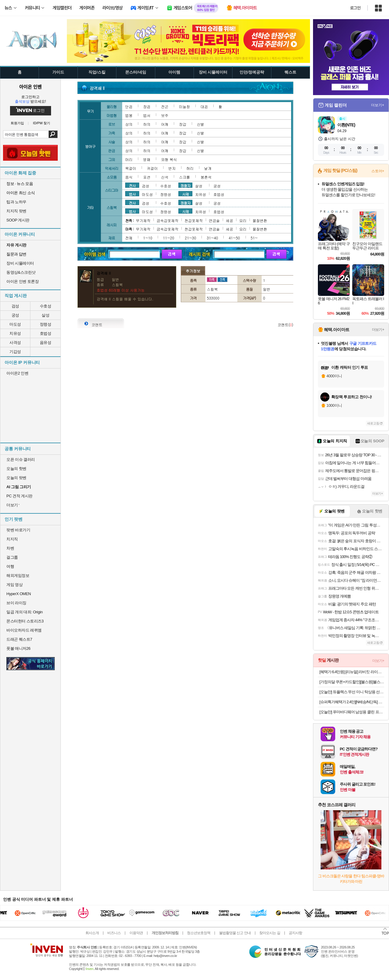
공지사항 (295, 933)
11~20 (169, 238)
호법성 (46, 333)
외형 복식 (169, 159)
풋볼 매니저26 (18, 648)
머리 (129, 159)
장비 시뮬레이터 (20, 263)
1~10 (148, 238)
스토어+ (378, 171)
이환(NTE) (346, 125)
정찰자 (186, 185)
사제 (185, 194)
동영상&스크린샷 (21, 272)
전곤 (165, 106)
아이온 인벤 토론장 (22, 281)
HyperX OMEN (19, 594)
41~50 (234, 238)
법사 (132, 194)
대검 (204, 106)
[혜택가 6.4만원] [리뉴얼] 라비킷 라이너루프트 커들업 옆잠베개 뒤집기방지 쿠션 (352, 672)
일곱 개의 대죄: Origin (24, 612)
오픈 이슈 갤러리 (21, 459)
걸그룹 (12, 557)
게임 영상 (14, 585)
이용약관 (136, 933)
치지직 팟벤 (16, 211)
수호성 (46, 306)
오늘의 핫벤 (16, 469)
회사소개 (92, 933)
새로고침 (373, 423)
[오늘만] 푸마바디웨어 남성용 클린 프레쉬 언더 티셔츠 (352, 712)
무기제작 (143, 220)
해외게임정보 (18, 576)
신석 (165, 177)
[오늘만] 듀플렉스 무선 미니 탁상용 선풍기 (352, 692)
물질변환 (260, 220)
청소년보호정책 (199, 933)
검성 (15, 306)
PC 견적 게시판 (19, 496)
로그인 (355, 8)
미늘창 (184, 106)
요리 (243, 220)
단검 (129, 106)
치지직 (12, 539)
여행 (10, 566)
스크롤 (184, 177)
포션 (147, 177)
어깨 (165, 124)
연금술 (214, 220)
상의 (129, 124)
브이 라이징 (16, 603)
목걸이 (131, 168)
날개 (208, 168)
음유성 (46, 343)
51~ (254, 238)
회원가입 (17, 123)
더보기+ (378, 105)
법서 (147, 115)
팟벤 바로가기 (18, 530)
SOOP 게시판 (18, 220)
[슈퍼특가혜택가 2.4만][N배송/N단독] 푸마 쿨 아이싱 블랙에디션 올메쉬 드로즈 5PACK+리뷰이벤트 (352, 702)
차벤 (10, 548)
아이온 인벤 (30, 87)
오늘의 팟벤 (16, 478)
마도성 (15, 324)
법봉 (129, 115)
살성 (45, 315)
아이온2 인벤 (17, 373)
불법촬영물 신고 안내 (235, 933)
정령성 (46, 324)
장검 (147, 106)
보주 (165, 115)
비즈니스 (114, 933)
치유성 (15, 333)
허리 (190, 168)
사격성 (15, 343)
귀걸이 (152, 168)
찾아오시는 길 (270, 933)
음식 (129, 177)
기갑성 (15, 352)
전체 (129, 238)
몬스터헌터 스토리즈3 (25, 621)
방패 (147, 159)
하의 (147, 124)
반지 (172, 168)
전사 (132, 185)
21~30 (190, 238)
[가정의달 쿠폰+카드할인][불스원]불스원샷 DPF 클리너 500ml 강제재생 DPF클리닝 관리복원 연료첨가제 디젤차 (352, 682)
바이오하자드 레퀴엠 (24, 630)
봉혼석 (206, 177)
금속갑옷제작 (167, 220)
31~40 (212, 238)
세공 (229, 220)
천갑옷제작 (194, 220)
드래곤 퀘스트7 (19, 639)
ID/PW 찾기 (42, 123)
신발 (201, 124)
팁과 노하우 (16, 202)
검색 (53, 134)
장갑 (183, 124)
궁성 (15, 315)
